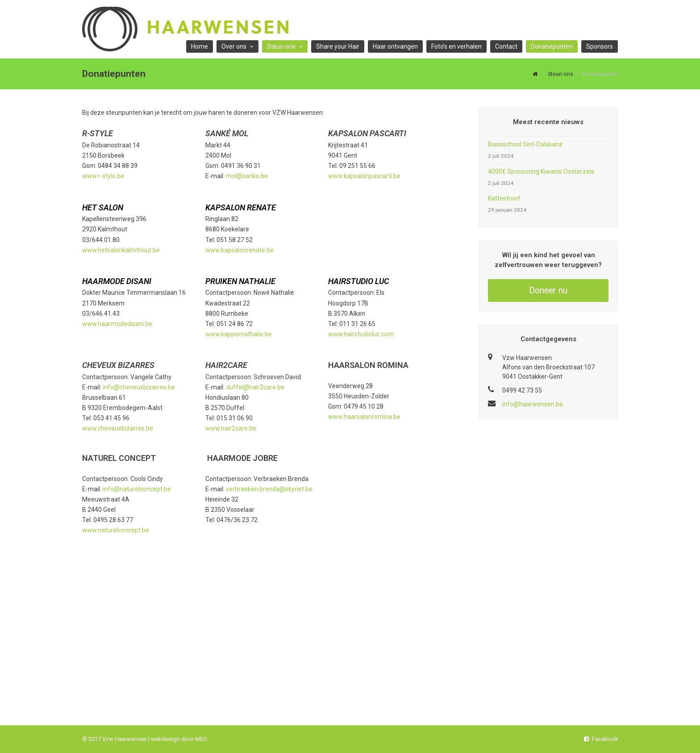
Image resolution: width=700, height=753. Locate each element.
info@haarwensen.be (533, 404)
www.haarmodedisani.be (117, 324)
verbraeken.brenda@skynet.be (269, 489)
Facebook (601, 739)
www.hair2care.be (231, 428)
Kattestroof (504, 198)
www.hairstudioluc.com (361, 334)
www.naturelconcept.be (116, 530)
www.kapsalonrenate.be (240, 250)
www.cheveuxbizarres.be (118, 428)
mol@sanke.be (247, 176)
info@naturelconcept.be (137, 489)
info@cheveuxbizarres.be (139, 387)
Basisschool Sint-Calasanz (525, 144)
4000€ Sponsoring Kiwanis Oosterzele (541, 172)
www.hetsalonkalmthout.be (121, 250)
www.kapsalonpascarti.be (364, 176)
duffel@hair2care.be (255, 387)
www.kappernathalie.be (239, 334)
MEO (201, 739)
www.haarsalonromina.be (364, 417)
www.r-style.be (103, 176)
